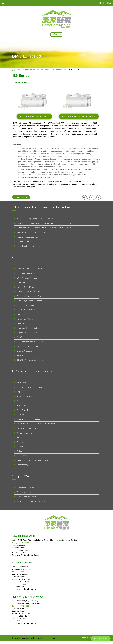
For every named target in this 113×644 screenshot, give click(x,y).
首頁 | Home (17, 70)
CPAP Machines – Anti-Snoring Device (52, 70)
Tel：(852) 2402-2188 (20, 543)
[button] (34, 116)
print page (21, 197)
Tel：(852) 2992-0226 (20, 572)
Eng (109, 3)
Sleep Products (29, 70)
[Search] (100, 3)
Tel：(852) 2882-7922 (20, 606)
